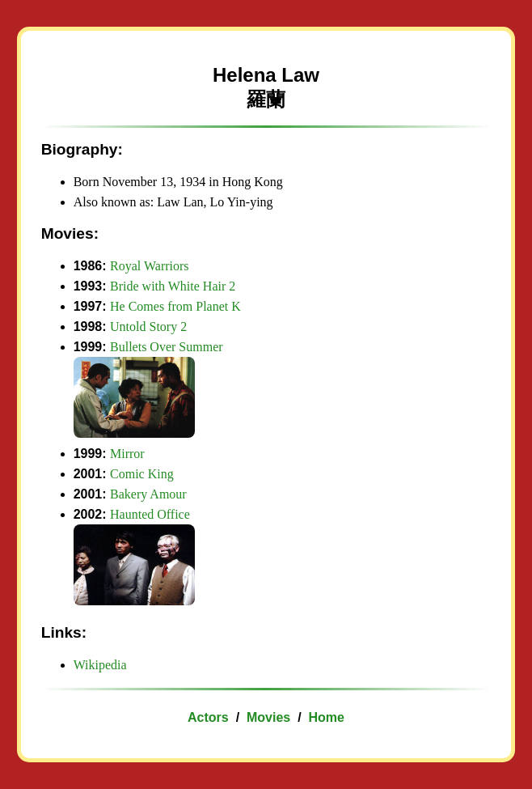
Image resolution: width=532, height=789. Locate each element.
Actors (208, 717)
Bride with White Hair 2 (173, 286)
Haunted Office (150, 514)
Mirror (127, 454)
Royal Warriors (150, 266)
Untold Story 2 (148, 327)
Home (326, 717)
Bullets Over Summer (167, 347)
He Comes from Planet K (175, 306)
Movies (268, 717)
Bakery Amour (148, 494)
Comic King (142, 474)
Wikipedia (100, 665)
